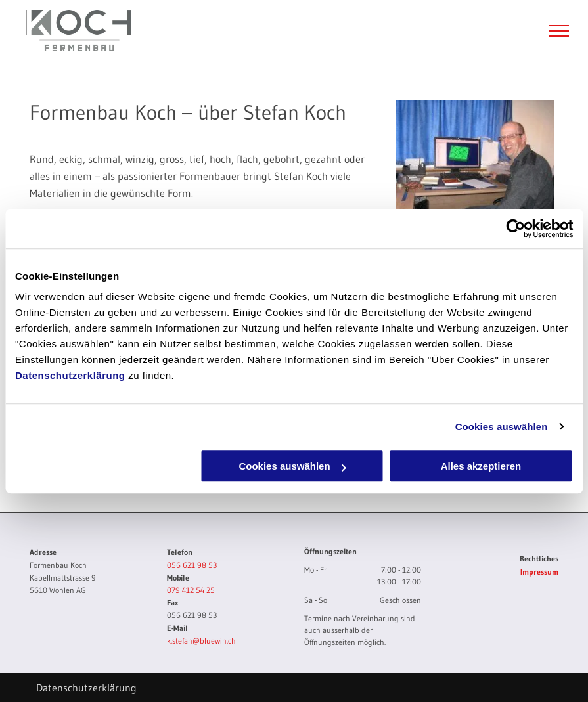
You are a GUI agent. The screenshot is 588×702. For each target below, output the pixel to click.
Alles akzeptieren (481, 466)
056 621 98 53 (192, 565)
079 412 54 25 (191, 590)
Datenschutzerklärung (70, 375)
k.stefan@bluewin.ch (201, 641)
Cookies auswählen (502, 427)
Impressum (539, 572)
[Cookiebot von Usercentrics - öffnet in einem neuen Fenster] (515, 229)
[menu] (559, 31)
